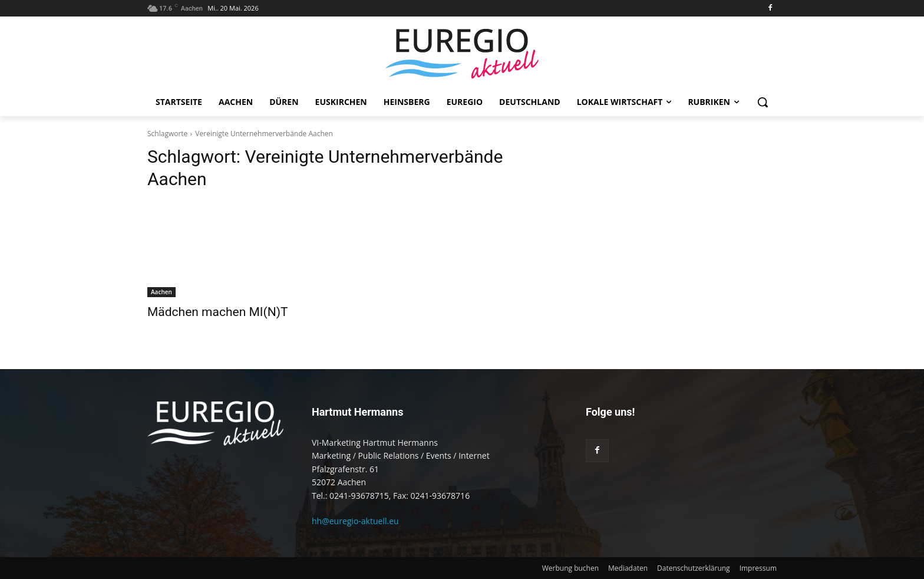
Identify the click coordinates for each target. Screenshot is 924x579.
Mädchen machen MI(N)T (218, 312)
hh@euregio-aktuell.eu (355, 521)
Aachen (161, 292)
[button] (763, 102)
